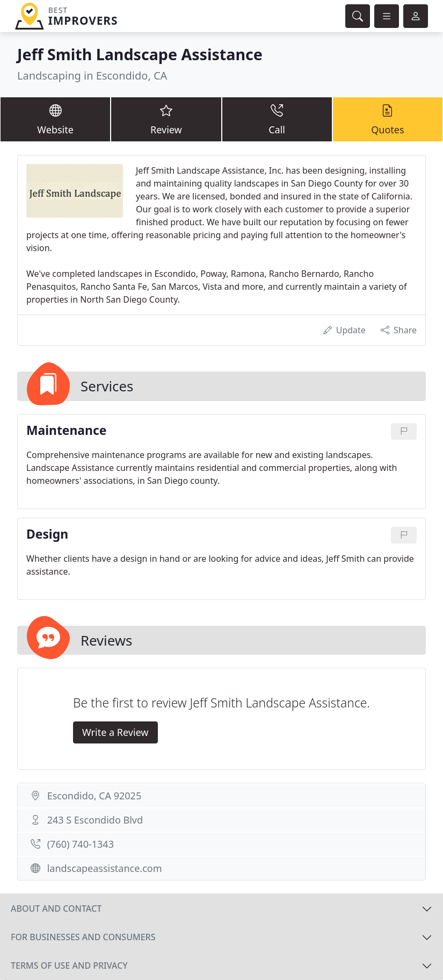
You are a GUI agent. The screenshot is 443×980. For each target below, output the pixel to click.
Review (166, 119)
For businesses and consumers (83, 937)
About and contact (56, 909)
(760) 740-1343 (81, 844)
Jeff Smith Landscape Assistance (140, 54)
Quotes (388, 119)
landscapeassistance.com (105, 868)
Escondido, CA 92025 (95, 796)
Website (55, 119)
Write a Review (115, 732)
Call (277, 119)
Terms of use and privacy (69, 965)
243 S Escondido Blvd (95, 820)
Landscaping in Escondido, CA (92, 76)
